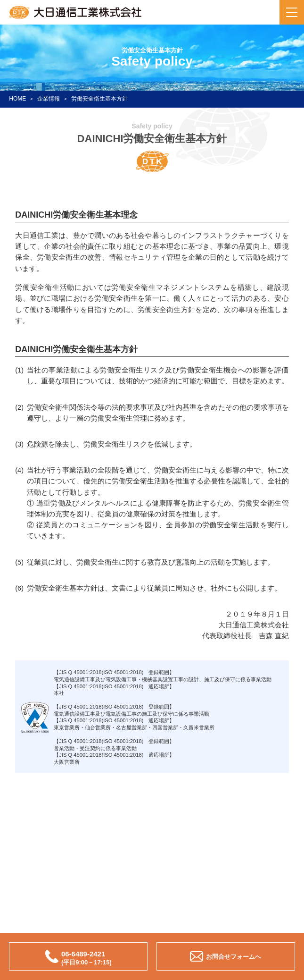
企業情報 (49, 99)
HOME (17, 99)
